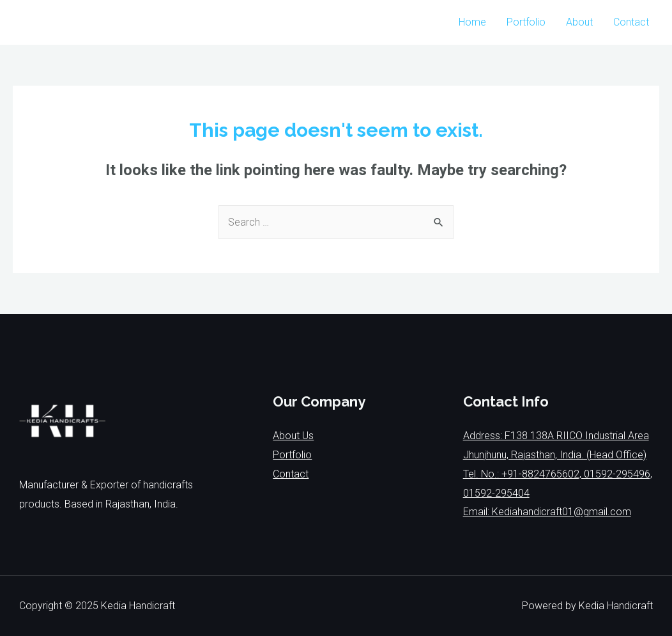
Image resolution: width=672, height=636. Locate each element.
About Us (293, 436)
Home (472, 22)
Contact (631, 22)
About (579, 22)
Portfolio (526, 22)
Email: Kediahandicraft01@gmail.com (547, 512)
